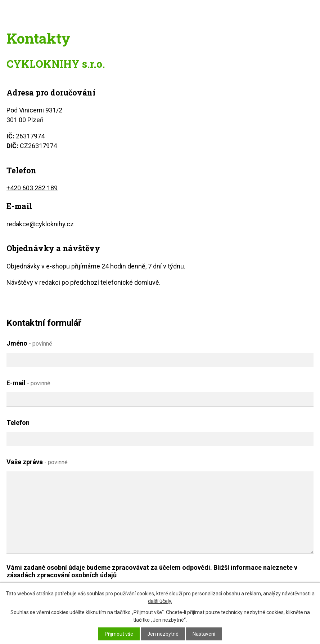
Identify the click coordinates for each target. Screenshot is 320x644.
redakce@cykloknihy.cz (40, 224)
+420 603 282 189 (32, 188)
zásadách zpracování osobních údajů (62, 575)
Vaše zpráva (37, 462)
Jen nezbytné (163, 634)
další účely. (160, 601)
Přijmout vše (119, 634)
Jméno (29, 343)
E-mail (28, 383)
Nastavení (204, 634)
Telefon (18, 423)
